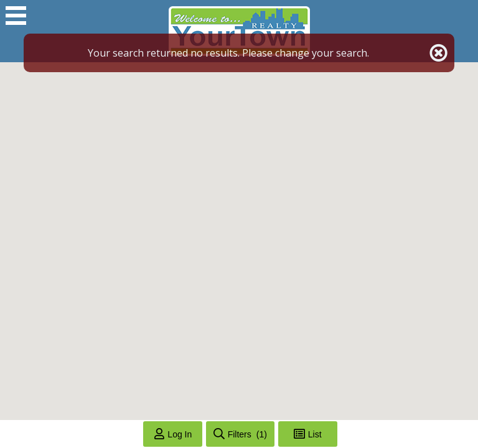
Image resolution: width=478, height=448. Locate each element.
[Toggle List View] (308, 434)
